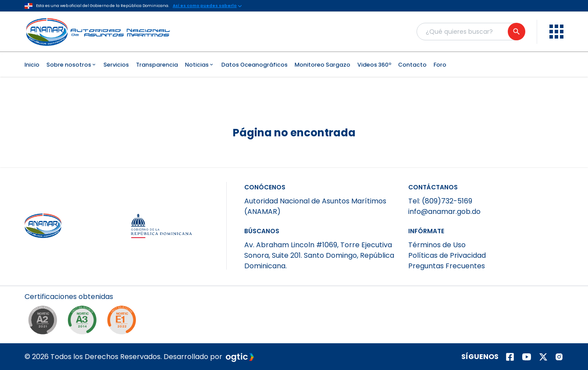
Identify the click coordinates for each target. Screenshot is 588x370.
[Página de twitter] (543, 357)
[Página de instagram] (559, 357)
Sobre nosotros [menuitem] (72, 65)
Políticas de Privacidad (447, 255)
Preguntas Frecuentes (447, 266)
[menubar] (294, 64)
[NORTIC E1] (124, 322)
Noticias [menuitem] (200, 65)
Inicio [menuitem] (32, 65)
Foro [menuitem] (440, 65)
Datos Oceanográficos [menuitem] (255, 65)
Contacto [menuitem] (412, 65)
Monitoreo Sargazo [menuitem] (323, 65)
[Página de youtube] (527, 357)
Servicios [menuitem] (116, 65)
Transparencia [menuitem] (157, 65)
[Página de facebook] (510, 357)
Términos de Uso (437, 245)
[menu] (556, 32)
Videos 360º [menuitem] (374, 65)
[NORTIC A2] (45, 322)
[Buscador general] (470, 32)
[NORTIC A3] (84, 322)
